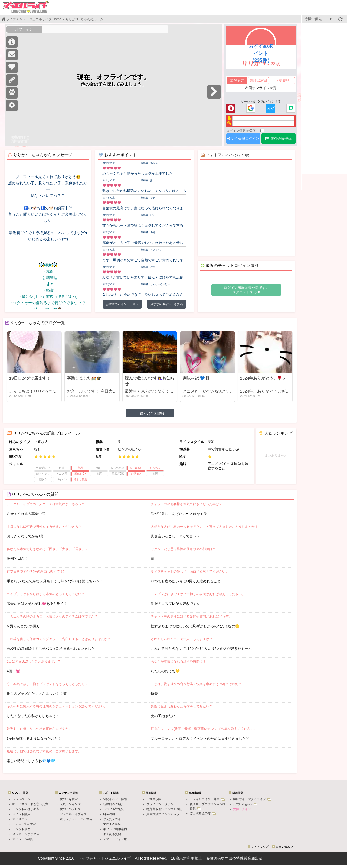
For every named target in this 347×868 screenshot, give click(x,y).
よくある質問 (112, 834)
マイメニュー (21, 819)
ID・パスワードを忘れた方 (30, 804)
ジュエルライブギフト (75, 814)
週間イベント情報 (115, 799)
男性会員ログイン (243, 138)
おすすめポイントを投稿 (167, 304)
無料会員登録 (278, 138)
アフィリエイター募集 (207, 799)
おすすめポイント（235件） (261, 53)
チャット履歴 (21, 829)
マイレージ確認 (23, 839)
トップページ (21, 799)
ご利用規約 (154, 799)
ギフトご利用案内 (115, 829)
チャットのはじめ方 (26, 809)
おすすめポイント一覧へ (122, 304)
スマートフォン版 (115, 839)
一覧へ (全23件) (150, 413)
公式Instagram (245, 804)
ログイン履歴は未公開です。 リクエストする (246, 290)
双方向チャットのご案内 (76, 819)
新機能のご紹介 (114, 804)
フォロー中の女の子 (26, 824)
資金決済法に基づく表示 (163, 814)
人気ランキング (70, 804)
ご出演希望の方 (203, 813)
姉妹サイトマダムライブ (252, 799)
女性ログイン (242, 809)
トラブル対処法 (114, 809)
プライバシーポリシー (161, 804)
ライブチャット (91, 858)
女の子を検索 (69, 799)
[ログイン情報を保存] (262, 131)
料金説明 (109, 814)
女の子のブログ (70, 809)
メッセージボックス (26, 834)
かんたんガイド (114, 819)
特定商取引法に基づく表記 (164, 809)
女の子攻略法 (112, 824)
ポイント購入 (21, 814)
